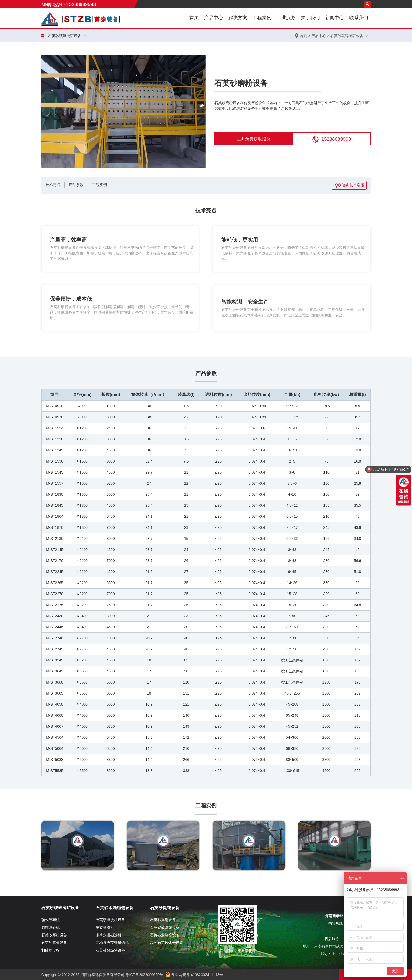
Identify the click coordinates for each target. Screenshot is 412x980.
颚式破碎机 (50, 920)
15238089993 (332, 139)
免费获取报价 (254, 139)
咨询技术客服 (350, 185)
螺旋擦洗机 (105, 927)
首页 (194, 18)
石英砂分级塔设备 (110, 950)
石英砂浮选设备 (163, 920)
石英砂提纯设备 (165, 908)
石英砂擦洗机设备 (110, 920)
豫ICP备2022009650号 (144, 975)
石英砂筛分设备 (54, 943)
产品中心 (319, 36)
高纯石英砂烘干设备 (167, 943)
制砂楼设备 (50, 950)
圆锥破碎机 (50, 927)
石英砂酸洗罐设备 (165, 927)
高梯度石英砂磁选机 (112, 943)
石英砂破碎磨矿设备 (347, 36)
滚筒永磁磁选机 (109, 935)
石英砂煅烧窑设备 (165, 935)
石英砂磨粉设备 (54, 935)
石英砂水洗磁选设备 (115, 908)
